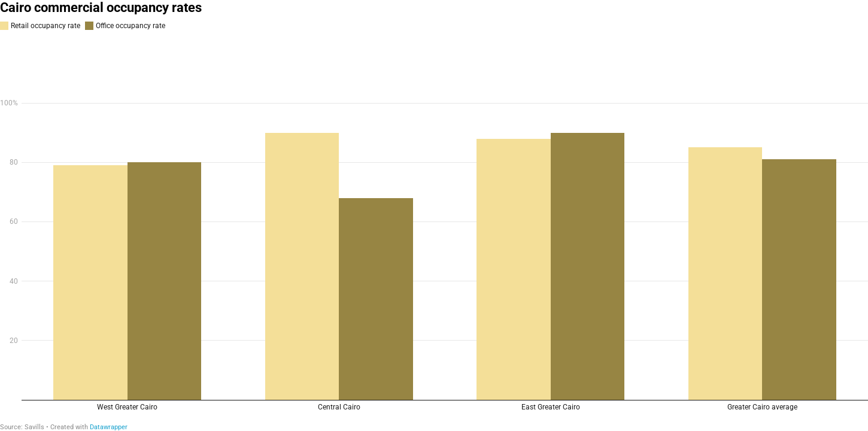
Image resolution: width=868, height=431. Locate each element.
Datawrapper (109, 427)
